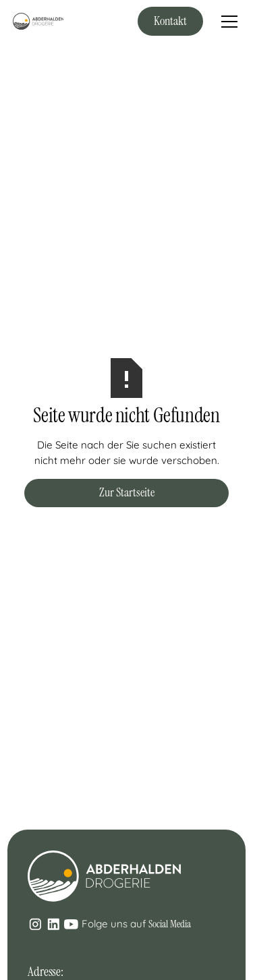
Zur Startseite (127, 492)
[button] (227, 22)
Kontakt (170, 21)
